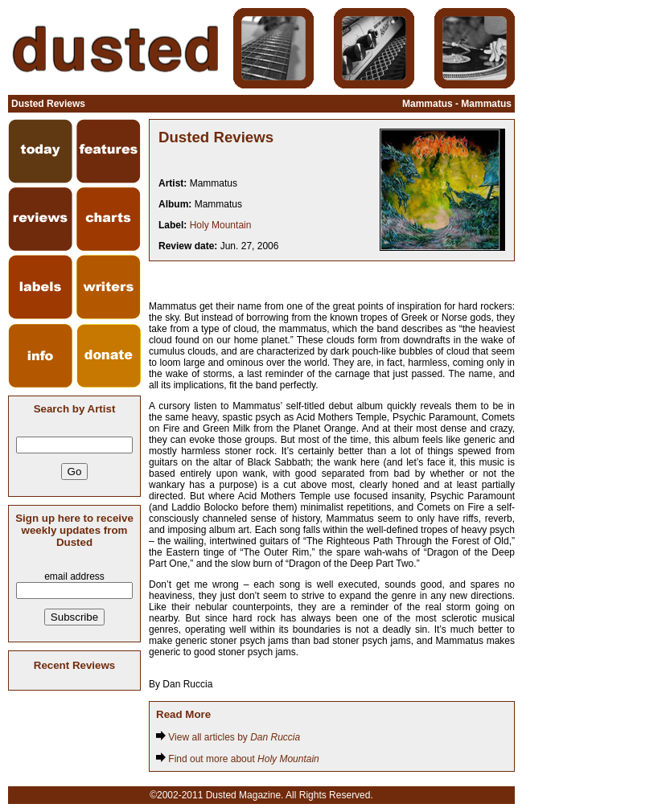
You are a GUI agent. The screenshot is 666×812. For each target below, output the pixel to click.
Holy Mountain (221, 225)
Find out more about (238, 759)
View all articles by (228, 737)
